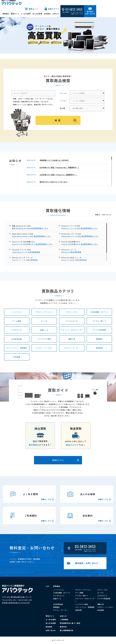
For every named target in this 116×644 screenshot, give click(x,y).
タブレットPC (72, 312)
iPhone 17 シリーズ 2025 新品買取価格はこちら (80, 228)
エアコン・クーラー (72, 348)
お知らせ (56, 14)
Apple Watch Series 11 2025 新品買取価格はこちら (31, 236)
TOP (47, 586)
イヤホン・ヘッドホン (44, 348)
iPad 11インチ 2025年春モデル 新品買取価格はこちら (32, 244)
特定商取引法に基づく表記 (70, 623)
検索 (58, 120)
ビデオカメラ (17, 330)
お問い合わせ (51, 630)
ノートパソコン (17, 312)
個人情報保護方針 (67, 630)
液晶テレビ (44, 330)
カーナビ (44, 321)
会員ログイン (54, 9)
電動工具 (72, 339)
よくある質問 (26, 14)
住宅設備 (17, 357)
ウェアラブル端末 (44, 339)
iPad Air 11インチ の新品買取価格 (25, 260)
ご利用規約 (64, 620)
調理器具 (99, 339)
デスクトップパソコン (44, 312)
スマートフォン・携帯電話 (17, 348)
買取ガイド (15, 14)
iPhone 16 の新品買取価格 (71, 252)
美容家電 (99, 348)
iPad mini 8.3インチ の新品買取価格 (26, 252)
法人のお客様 (37, 14)
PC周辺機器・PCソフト (99, 312)
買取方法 (63, 627)
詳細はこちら (66, 460)
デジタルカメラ (72, 321)
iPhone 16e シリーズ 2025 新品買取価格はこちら (80, 236)
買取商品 (6, 14)
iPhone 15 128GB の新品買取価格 (74, 260)
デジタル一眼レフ (99, 321)
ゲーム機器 (17, 321)
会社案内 (47, 14)
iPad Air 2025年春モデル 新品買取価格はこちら (80, 244)
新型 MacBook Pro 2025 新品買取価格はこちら (30, 228)
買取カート (33, 9)
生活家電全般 (17, 339)
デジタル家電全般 (99, 330)
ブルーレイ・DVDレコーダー (72, 330)
